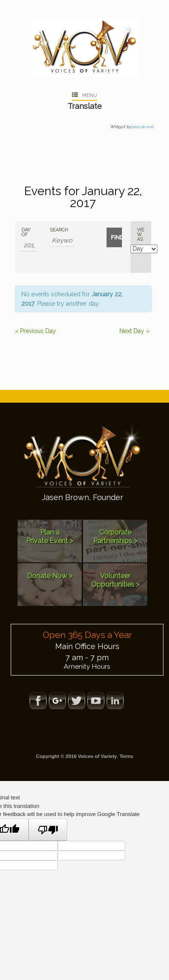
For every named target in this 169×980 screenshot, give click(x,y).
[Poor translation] (48, 830)
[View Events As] (144, 249)
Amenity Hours (87, 666)
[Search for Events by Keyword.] (62, 241)
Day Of (26, 232)
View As (141, 235)
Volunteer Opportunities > (115, 580)
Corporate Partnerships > (115, 537)
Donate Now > (50, 576)
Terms (126, 756)
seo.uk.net (143, 127)
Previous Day (36, 331)
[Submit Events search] (114, 237)
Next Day (134, 331)
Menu (84, 95)
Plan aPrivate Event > (50, 537)
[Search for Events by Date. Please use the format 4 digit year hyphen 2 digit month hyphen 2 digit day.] (29, 245)
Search (59, 230)
